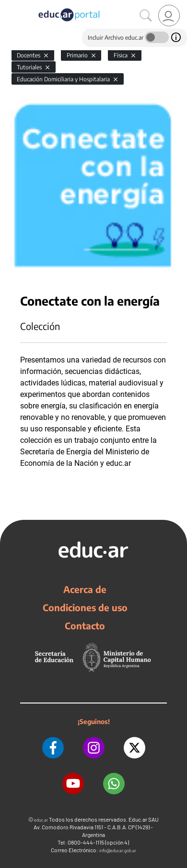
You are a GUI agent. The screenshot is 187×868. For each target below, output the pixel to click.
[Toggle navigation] (9, 5)
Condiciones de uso (85, 607)
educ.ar (41, 820)
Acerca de (85, 589)
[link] (169, 16)
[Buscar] (146, 16)
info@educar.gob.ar (118, 851)
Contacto (85, 626)
